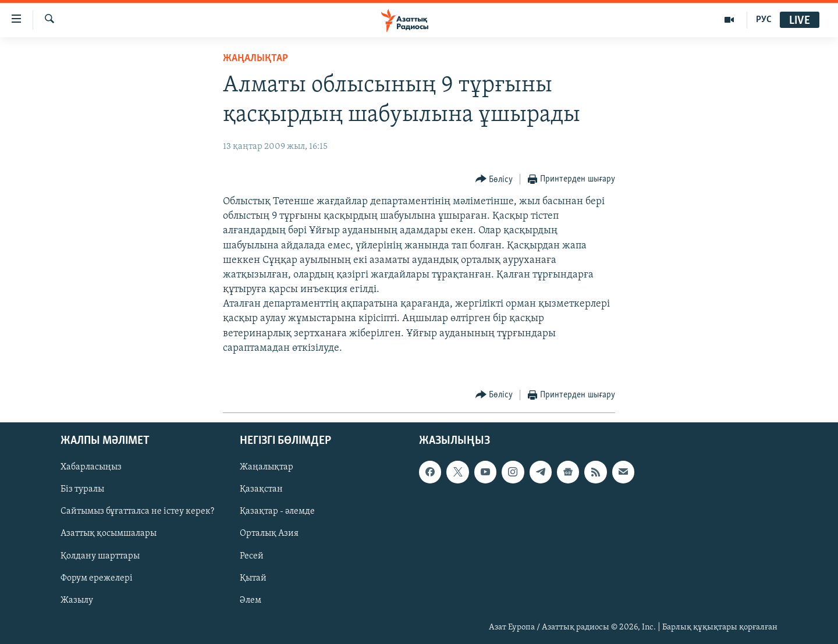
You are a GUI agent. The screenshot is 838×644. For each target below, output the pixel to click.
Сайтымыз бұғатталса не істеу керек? (137, 512)
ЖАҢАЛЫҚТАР (255, 58)
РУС (764, 20)
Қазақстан (261, 490)
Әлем (251, 600)
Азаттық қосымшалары (109, 534)
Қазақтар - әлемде (277, 512)
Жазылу (77, 600)
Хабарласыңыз (91, 468)
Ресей (252, 556)
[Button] (494, 179)
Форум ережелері (97, 578)
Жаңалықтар (267, 468)
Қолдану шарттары (100, 556)
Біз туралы (82, 490)
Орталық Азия (269, 534)
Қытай (253, 578)
